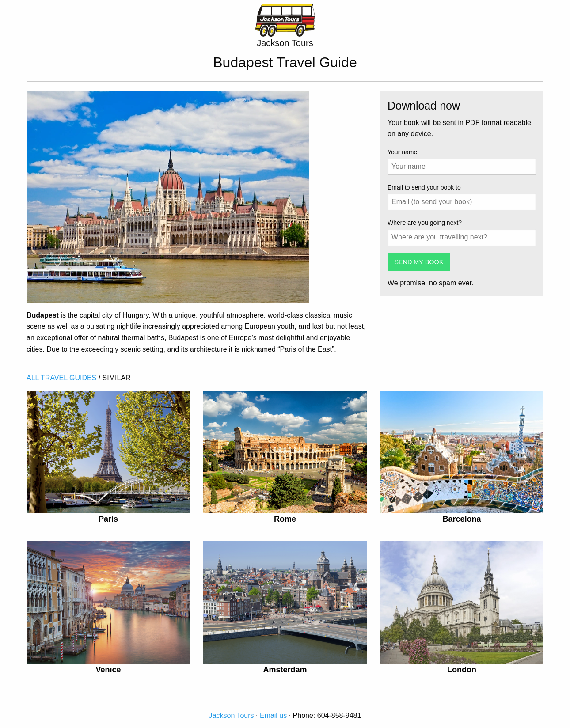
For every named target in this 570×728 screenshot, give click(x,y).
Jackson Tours (232, 715)
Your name (402, 152)
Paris (108, 519)
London (462, 670)
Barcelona (462, 519)
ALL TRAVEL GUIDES (61, 378)
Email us (273, 715)
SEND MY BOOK (419, 262)
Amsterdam (285, 670)
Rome (285, 519)
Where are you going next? (425, 223)
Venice (108, 670)
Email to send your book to (424, 187)
